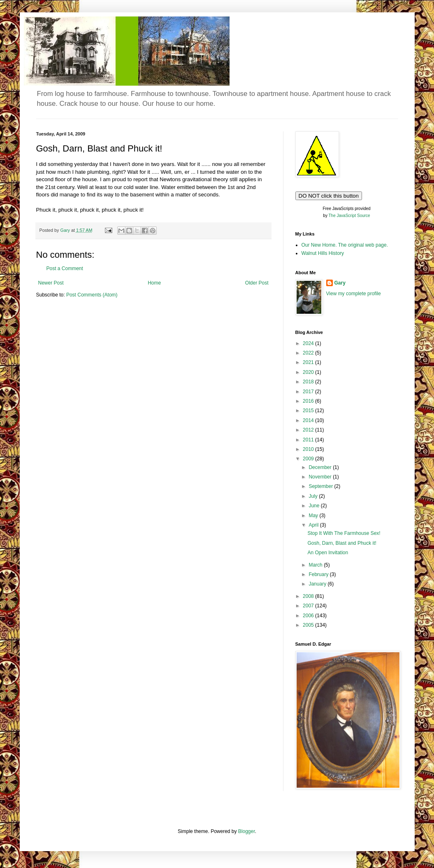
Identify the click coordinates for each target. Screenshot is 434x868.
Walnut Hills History (323, 253)
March (316, 565)
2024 (309, 343)
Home (154, 283)
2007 (309, 606)
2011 (309, 440)
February (319, 574)
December (321, 467)
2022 (309, 353)
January (318, 584)
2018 (309, 382)
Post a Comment (65, 268)
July (314, 496)
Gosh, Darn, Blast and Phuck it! (342, 543)
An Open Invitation (328, 553)
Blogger (247, 831)
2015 (309, 411)
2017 (309, 392)
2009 (309, 459)
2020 (309, 372)
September (321, 486)
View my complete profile (354, 294)
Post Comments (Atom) (92, 295)
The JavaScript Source (349, 216)
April (314, 525)
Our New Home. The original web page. (345, 245)
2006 (309, 616)
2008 (309, 596)
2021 (309, 362)
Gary (340, 283)
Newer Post (51, 283)
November (321, 477)
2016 (309, 401)
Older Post (257, 283)
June (314, 506)
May (314, 516)
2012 (309, 430)
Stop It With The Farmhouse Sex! (344, 533)
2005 (309, 625)
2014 (309, 420)
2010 (309, 449)
